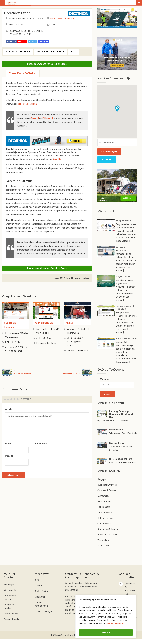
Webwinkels (103, 545)
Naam (9, 444)
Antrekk (70, 323)
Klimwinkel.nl (117, 448)
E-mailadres (42, 444)
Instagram (43, 42)
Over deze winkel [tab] (23, 73)
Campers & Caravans (108, 495)
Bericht (9, 409)
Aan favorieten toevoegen (50, 52)
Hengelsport (104, 512)
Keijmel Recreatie (44, 323)
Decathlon (57, 159)
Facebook (11, 42)
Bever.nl (35, 118)
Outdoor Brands (105, 523)
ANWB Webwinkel (126, 343)
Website (9, 456)
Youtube (22, 42)
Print (73, 52)
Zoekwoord (106, 384)
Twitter (32, 42)
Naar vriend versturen (18, 52)
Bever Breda (116, 434)
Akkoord (106, 633)
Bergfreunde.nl (124, 226)
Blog (37, 585)
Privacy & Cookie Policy (115, 623)
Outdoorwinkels (105, 529)
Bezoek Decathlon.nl (27, 104)
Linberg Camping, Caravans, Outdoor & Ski (121, 419)
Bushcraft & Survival (107, 490)
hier (118, 620)
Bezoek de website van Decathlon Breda (47, 64)
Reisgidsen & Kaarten (108, 534)
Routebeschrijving (109, 156)
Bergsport (102, 484)
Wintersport (103, 551)
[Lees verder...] (123, 246)
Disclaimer (40, 602)
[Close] (135, 596)
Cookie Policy (41, 596)
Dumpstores (104, 501)
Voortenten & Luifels (107, 540)
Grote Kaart (107, 164)
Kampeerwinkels (106, 517)
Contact (38, 590)
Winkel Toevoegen (43, 616)
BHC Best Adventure (121, 464)
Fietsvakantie (104, 506)
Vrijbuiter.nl (47, 118)
